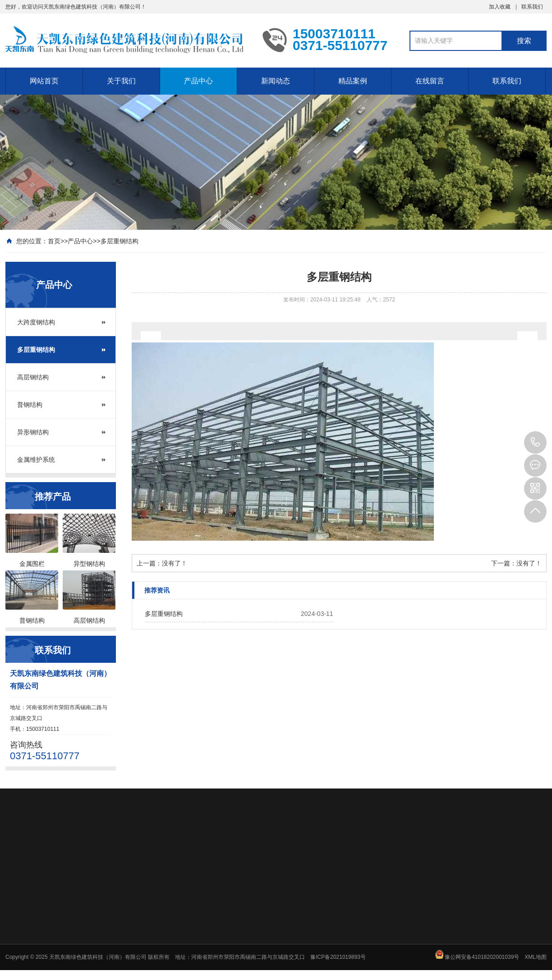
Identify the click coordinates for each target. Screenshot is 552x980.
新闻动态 (276, 81)
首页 (54, 241)
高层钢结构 (33, 377)
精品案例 (353, 81)
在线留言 (430, 81)
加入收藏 (500, 7)
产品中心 (198, 81)
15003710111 (535, 442)
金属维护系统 (36, 460)
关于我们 (121, 81)
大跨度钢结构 (36, 322)
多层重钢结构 (120, 241)
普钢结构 (30, 405)
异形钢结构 (33, 432)
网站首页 (44, 81)
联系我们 (532, 7)
